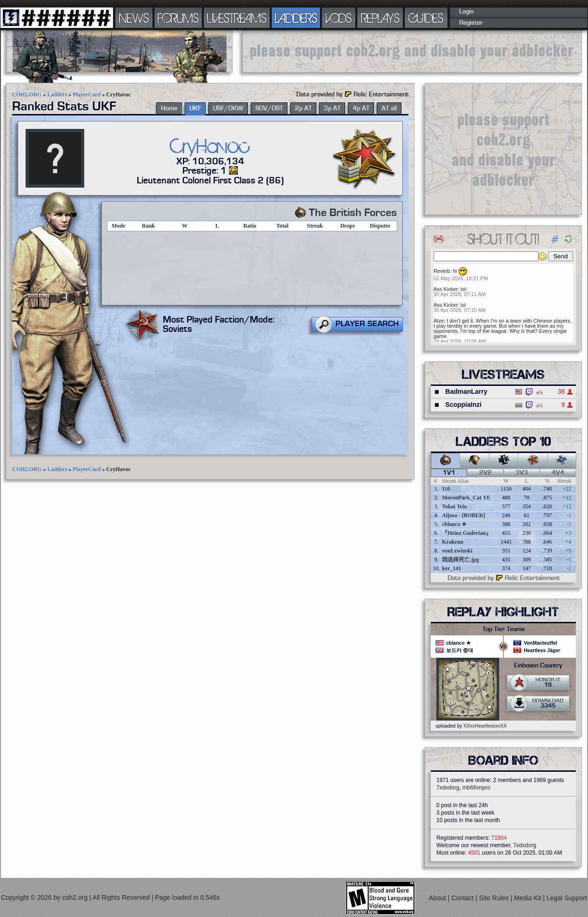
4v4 (558, 473)
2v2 (485, 473)
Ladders (57, 94)
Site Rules (495, 898)
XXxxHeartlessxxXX (485, 726)
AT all (389, 108)
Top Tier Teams (504, 629)
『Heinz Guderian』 (467, 533)
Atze (439, 321)
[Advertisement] (412, 51)
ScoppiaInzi (463, 405)
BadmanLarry (466, 391)
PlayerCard (87, 94)
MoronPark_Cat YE (466, 498)
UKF (195, 108)
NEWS (134, 18)
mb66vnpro (476, 788)
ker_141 (451, 568)
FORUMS (178, 18)
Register (471, 23)
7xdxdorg (448, 788)
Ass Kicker (446, 289)
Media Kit (528, 898)
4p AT (361, 108)
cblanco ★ (454, 524)
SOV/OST (269, 108)
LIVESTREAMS (237, 18)
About (438, 898)
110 (446, 489)
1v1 (449, 473)
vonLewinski (457, 551)
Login (466, 12)
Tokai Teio (454, 506)
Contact (463, 898)
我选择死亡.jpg (461, 560)
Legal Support (567, 898)
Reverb (442, 271)
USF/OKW (228, 108)
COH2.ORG (27, 94)
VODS (339, 18)
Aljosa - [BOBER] (464, 515)
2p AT (303, 108)
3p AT (332, 108)
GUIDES (426, 18)
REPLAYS (380, 18)
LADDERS (296, 18)
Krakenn (453, 542)
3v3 (522, 473)
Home (169, 108)
